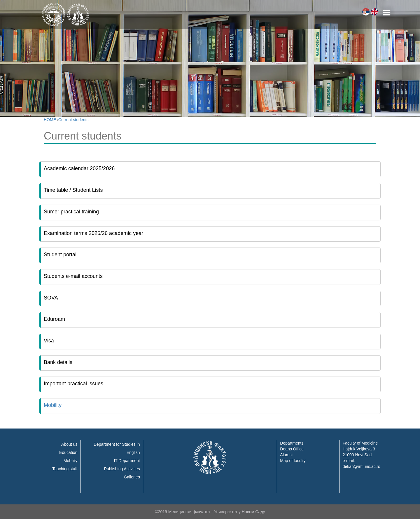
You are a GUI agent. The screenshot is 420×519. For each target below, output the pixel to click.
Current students (73, 120)
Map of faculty (293, 461)
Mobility (53, 405)
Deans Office (292, 449)
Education (68, 452)
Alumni (286, 455)
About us (69, 444)
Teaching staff (65, 469)
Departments (292, 443)
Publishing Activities (122, 469)
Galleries (132, 477)
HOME (50, 120)
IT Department (127, 461)
